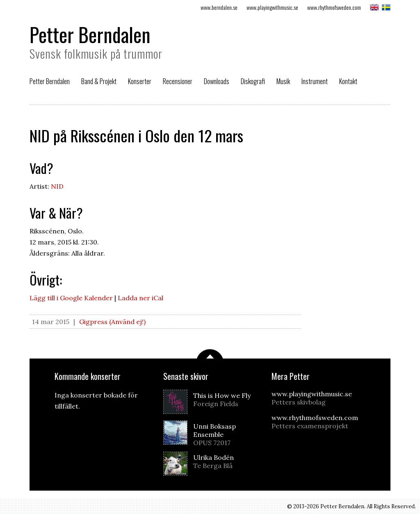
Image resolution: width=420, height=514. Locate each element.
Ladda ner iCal (140, 298)
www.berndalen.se (219, 7)
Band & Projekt (99, 81)
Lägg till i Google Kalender (71, 298)
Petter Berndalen (90, 34)
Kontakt (348, 81)
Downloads (217, 81)
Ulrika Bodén (225, 461)
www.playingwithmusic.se (272, 7)
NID (57, 186)
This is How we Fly (225, 400)
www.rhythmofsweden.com (334, 7)
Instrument (315, 81)
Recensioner (178, 81)
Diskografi (253, 81)
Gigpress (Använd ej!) (112, 322)
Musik (283, 81)
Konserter (140, 81)
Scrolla (210, 354)
